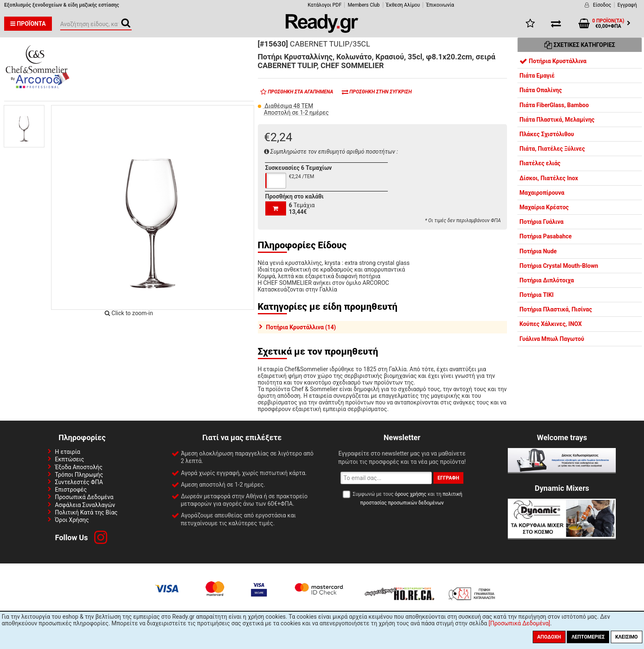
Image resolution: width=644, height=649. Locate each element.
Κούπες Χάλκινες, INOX (551, 324)
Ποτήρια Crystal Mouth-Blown (559, 266)
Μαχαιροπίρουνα (542, 193)
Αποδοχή (549, 637)
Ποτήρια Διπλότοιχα (547, 280)
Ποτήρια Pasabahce (546, 236)
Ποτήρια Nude (538, 251)
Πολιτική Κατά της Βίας (86, 512)
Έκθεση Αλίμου (403, 5)
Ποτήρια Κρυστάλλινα (553, 61)
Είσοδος (602, 5)
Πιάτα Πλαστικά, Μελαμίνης (557, 120)
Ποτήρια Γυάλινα (541, 222)
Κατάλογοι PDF (324, 5)
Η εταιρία (67, 452)
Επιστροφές (71, 490)
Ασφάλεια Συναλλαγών (85, 505)
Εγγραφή (627, 5)
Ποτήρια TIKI (536, 295)
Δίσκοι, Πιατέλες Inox (549, 178)
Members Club (364, 5)
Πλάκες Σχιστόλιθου (547, 134)
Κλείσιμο (627, 637)
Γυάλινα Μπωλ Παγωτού (552, 339)
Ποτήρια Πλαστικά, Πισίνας (556, 309)
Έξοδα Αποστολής (79, 467)
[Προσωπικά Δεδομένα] (519, 623)
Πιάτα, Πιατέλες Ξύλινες (552, 149)
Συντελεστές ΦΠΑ (79, 482)
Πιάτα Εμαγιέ (537, 76)
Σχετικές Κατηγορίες (580, 45)
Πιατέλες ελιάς (540, 163)
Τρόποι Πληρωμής (79, 475)
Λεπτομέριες (588, 637)
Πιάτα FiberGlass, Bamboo (554, 105)
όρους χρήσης (411, 494)
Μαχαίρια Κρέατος (544, 207)
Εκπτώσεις (69, 459)
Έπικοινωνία (440, 5)
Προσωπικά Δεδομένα (84, 497)
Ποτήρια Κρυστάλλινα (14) (301, 327)
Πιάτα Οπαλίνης (541, 90)
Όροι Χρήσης (72, 520)
